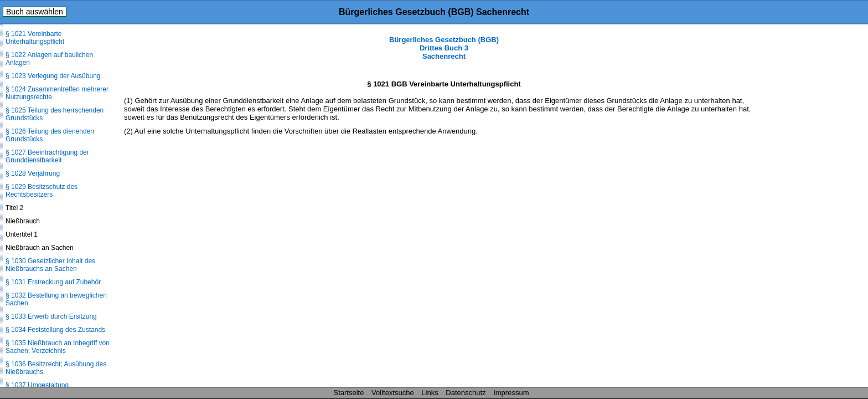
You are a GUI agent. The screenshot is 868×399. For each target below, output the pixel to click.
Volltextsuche (393, 393)
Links (430, 393)
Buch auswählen (35, 12)
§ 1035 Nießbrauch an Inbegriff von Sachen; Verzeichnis (58, 347)
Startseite (349, 393)
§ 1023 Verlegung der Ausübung (53, 76)
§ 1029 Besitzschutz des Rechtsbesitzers (42, 191)
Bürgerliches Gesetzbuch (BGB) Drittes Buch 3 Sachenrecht (444, 48)
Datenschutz (466, 393)
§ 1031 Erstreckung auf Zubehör (53, 282)
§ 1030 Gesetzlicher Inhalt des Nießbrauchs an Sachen (50, 265)
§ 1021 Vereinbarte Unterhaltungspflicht (35, 38)
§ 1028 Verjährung (33, 173)
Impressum (511, 393)
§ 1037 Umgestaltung (37, 385)
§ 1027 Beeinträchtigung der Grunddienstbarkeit (47, 156)
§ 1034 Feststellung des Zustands (55, 330)
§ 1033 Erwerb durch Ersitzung (51, 316)
